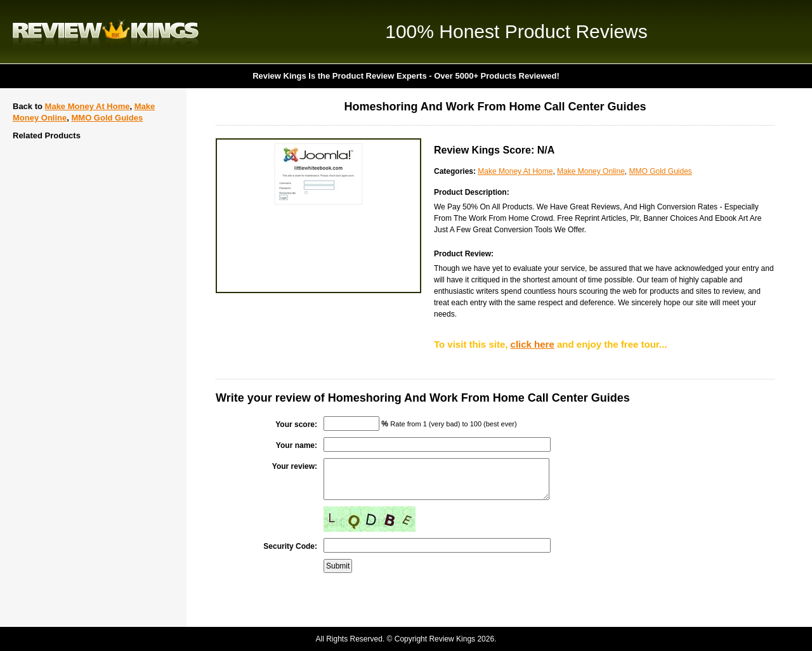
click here (533, 344)
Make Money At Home (88, 106)
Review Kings (106, 32)
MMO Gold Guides (107, 118)
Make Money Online (591, 171)
